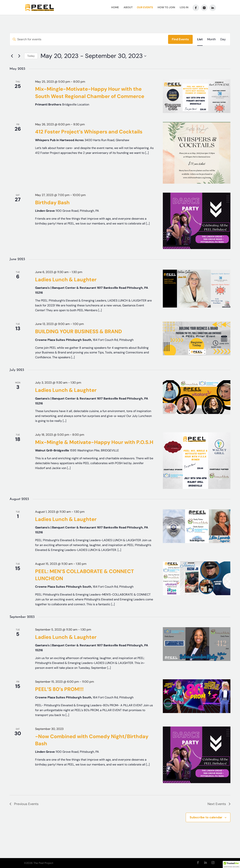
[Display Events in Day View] (223, 39)
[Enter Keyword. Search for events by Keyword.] (89, 39)
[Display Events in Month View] (211, 39)
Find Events (180, 39)
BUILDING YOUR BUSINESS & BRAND (78, 331)
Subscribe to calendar (206, 817)
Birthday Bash (52, 202)
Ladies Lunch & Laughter (66, 279)
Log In (184, 8)
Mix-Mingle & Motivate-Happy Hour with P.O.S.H (94, 442)
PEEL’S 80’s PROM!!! (59, 689)
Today (31, 56)
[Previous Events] (12, 56)
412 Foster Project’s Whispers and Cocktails (89, 132)
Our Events (145, 8)
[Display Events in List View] (200, 39)
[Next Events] (19, 56)
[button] (231, 864)
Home (115, 8)
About (128, 8)
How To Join (166, 8)
